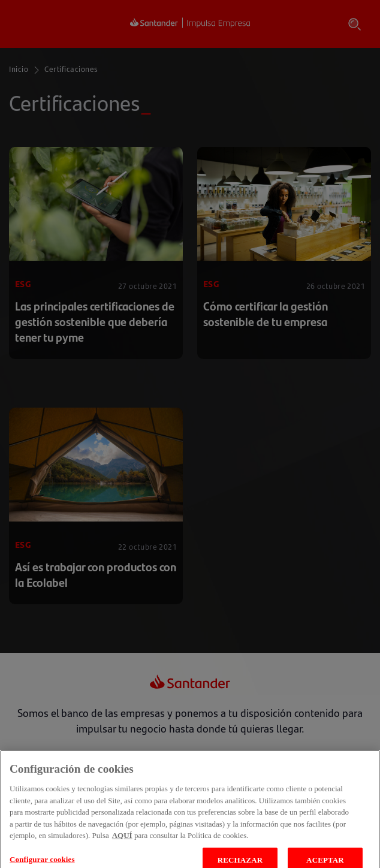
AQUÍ (122, 847)
